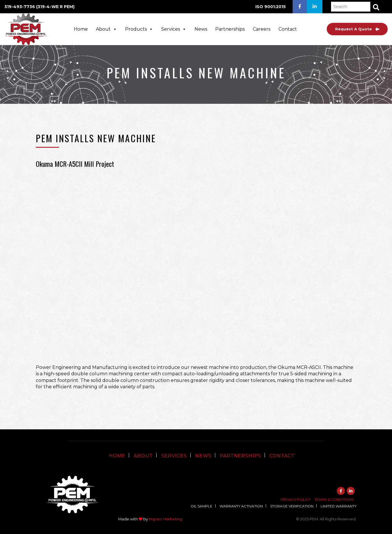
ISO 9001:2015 (271, 7)
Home (81, 29)
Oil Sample (201, 506)
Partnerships (230, 29)
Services (174, 29)
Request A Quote (357, 29)
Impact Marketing (166, 519)
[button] (376, 7)
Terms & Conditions (334, 499)
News (201, 29)
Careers (262, 29)
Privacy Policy (296, 499)
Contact (288, 29)
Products (139, 29)
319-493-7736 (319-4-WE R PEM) (39, 7)
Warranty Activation (241, 506)
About (106, 29)
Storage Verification (292, 506)
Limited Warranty (339, 506)
